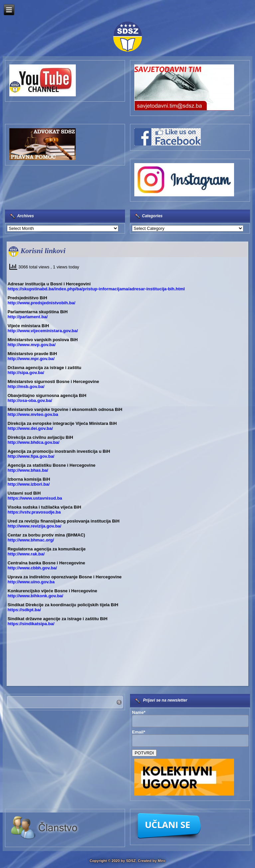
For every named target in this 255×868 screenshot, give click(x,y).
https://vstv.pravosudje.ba (34, 512)
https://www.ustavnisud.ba (35, 498)
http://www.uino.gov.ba (31, 582)
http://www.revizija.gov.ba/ (35, 526)
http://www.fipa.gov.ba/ (31, 456)
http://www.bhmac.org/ (31, 540)
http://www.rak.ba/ (26, 554)
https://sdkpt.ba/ (24, 610)
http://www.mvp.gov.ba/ (32, 345)
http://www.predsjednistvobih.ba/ (42, 303)
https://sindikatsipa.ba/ (31, 624)
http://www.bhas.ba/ (28, 470)
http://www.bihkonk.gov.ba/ (36, 596)
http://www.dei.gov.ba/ (30, 428)
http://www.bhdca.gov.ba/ (34, 442)
